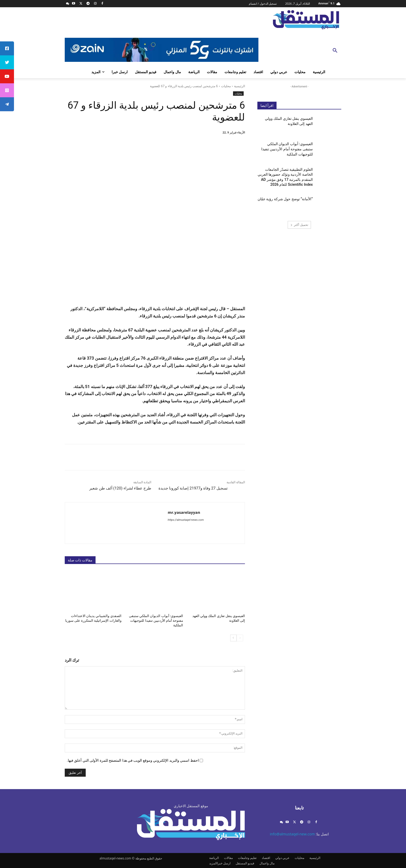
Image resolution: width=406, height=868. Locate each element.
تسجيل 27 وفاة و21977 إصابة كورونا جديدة (193, 488)
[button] (335, 51)
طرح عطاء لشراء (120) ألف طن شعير (120, 488)
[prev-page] (240, 638)
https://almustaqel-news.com (186, 520)
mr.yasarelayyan (184, 512)
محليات (226, 86)
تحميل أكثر (299, 225)
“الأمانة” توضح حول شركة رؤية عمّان (285, 199)
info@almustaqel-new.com (292, 834)
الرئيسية (240, 86)
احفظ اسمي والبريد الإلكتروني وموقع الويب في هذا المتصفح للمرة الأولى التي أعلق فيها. (133, 760)
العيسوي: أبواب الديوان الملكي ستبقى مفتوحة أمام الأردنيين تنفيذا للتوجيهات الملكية (156, 621)
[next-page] (233, 638)
